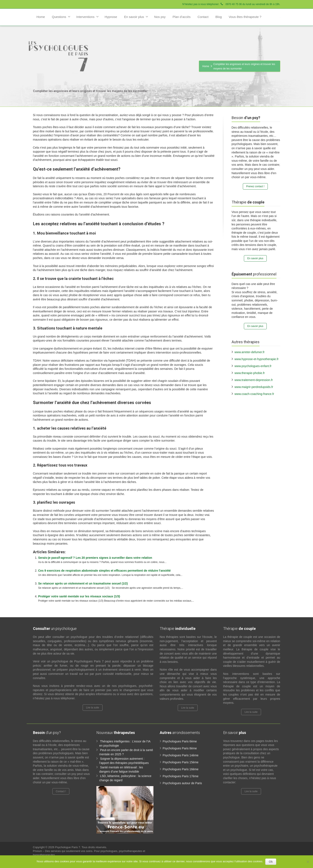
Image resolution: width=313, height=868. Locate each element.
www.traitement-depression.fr (254, 380)
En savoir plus (136, 17)
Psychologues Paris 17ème (181, 776)
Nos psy (160, 17)
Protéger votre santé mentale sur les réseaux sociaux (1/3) (79, 596)
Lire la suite (92, 708)
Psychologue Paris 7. (68, 847)
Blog (219, 17)
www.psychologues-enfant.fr (253, 366)
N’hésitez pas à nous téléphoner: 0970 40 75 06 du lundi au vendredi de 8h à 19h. (231, 4)
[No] (308, 862)
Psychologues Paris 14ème (181, 755)
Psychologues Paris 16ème (181, 769)
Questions (61, 17)
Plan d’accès (182, 17)
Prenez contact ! (255, 186)
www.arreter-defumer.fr (250, 352)
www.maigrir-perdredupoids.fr (254, 387)
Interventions (87, 17)
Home (41, 17)
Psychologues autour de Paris (182, 783)
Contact (203, 17)
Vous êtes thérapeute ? (245, 17)
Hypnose (111, 17)
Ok (271, 862)
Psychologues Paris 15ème (181, 762)
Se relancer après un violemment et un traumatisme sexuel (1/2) (83, 583)
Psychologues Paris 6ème (180, 741)
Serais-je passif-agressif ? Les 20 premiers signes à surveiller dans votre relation (95, 558)
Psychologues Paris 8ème (180, 748)
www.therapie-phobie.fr (250, 373)
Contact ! (61, 791)
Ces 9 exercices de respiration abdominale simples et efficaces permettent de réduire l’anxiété (105, 571)
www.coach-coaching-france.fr (254, 394)
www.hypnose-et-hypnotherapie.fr (257, 359)
